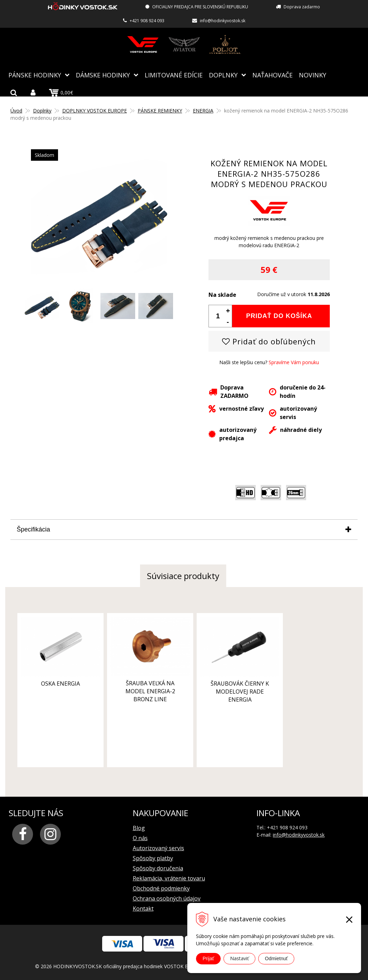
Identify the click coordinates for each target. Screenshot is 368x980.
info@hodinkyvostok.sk (223, 21)
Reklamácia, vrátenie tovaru (169, 878)
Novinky (313, 75)
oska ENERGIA (58, 679)
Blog (139, 828)
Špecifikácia (33, 529)
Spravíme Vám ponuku (294, 362)
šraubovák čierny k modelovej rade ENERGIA (226, 687)
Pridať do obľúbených (269, 341)
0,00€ (61, 92)
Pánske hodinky (35, 75)
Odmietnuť (276, 958)
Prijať (208, 958)
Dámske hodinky (103, 75)
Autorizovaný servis (158, 848)
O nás (140, 838)
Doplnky (223, 75)
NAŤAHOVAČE (272, 75)
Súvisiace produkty (183, 575)
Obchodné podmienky (161, 888)
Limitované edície (174, 75)
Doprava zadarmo (302, 7)
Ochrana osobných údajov (167, 898)
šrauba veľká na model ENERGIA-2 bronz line (142, 687)
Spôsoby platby (153, 858)
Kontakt (143, 908)
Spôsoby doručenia (158, 868)
